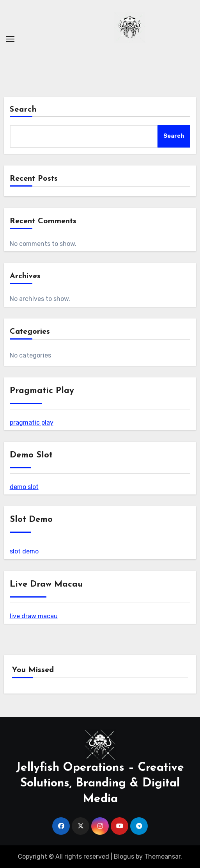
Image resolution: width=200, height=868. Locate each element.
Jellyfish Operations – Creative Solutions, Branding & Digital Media (100, 784)
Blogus (124, 856)
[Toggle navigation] (10, 39)
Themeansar (162, 856)
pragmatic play (32, 422)
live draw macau (34, 616)
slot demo (24, 551)
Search (23, 110)
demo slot (24, 487)
